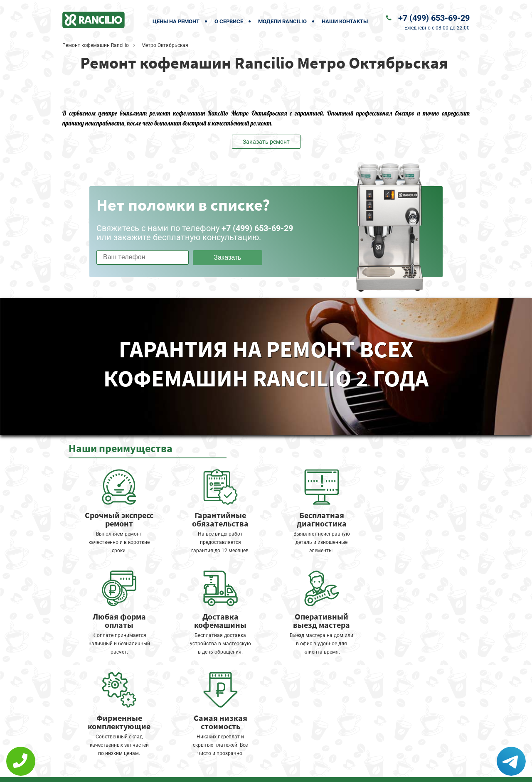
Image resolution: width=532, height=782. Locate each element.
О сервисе (229, 21)
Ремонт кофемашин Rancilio (96, 45)
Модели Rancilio (282, 21)
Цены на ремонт (176, 21)
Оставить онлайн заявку (291, 751)
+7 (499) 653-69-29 (434, 18)
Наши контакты (345, 21)
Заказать (227, 257)
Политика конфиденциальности (208, 770)
